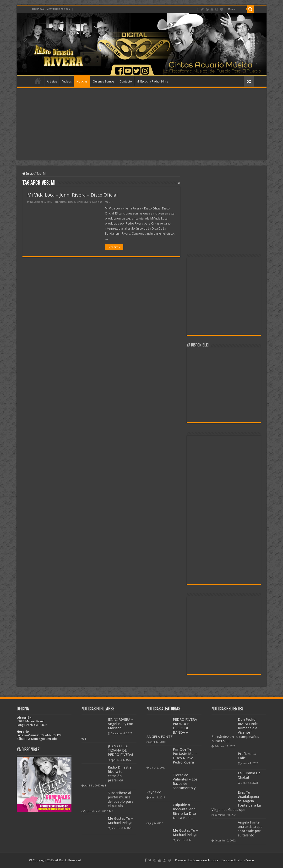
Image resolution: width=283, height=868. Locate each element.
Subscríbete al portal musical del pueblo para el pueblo (121, 799)
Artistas (52, 81)
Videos (67, 81)
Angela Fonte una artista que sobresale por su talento (250, 829)
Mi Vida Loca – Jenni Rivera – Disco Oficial (73, 195)
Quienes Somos (103, 81)
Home (38, 81)
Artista (63, 202)
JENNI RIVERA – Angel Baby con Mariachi (120, 724)
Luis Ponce (247, 860)
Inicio (28, 173)
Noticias (82, 81)
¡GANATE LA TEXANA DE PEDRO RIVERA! (120, 750)
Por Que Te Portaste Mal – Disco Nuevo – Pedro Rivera (185, 756)
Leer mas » (114, 247)
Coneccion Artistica (205, 860)
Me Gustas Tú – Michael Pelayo (120, 821)
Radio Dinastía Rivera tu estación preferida (120, 774)
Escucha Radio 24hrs (153, 81)
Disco (72, 202)
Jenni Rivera (84, 202)
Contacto (126, 81)
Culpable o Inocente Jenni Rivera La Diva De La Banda (185, 811)
